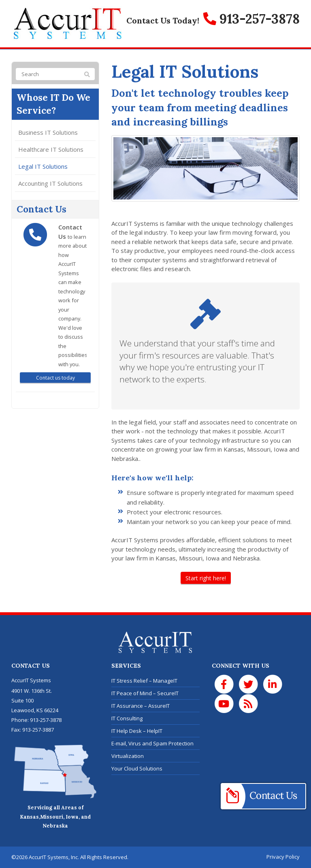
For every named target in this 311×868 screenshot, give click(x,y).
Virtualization (128, 756)
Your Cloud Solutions (137, 768)
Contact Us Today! (163, 20)
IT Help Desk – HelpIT (137, 731)
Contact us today (55, 378)
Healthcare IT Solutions (51, 149)
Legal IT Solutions (43, 166)
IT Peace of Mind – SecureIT (145, 693)
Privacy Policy (283, 857)
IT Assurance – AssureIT (141, 706)
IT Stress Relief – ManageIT (144, 681)
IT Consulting (127, 718)
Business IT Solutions (48, 132)
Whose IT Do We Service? (53, 104)
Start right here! (206, 578)
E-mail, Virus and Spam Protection (152, 743)
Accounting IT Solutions (50, 183)
